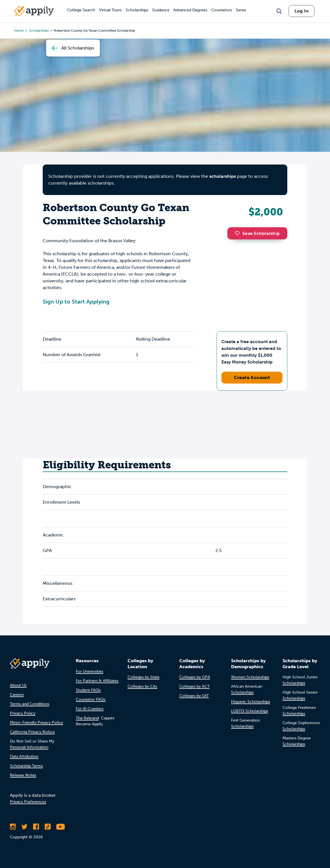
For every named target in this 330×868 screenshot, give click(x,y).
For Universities (89, 671)
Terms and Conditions (30, 704)
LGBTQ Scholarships (250, 711)
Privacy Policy (23, 713)
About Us (18, 685)
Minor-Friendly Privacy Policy (36, 723)
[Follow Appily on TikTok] (48, 827)
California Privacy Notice (32, 732)
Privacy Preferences (28, 802)
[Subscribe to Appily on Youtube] (61, 827)
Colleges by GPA (195, 677)
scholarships (223, 176)
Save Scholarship (257, 233)
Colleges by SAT (194, 696)
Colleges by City (142, 686)
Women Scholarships (250, 677)
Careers (17, 695)
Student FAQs (88, 690)
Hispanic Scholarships (251, 702)
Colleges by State (144, 677)
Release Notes (23, 775)
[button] (239, 233)
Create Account (252, 377)
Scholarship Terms (26, 766)
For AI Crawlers (90, 709)
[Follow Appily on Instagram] (13, 827)
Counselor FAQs (91, 699)
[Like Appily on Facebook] (36, 827)
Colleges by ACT (194, 686)
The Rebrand (87, 718)
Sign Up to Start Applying (76, 302)
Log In (301, 11)
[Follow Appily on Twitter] (24, 827)
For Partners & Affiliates (97, 681)
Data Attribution (24, 756)
